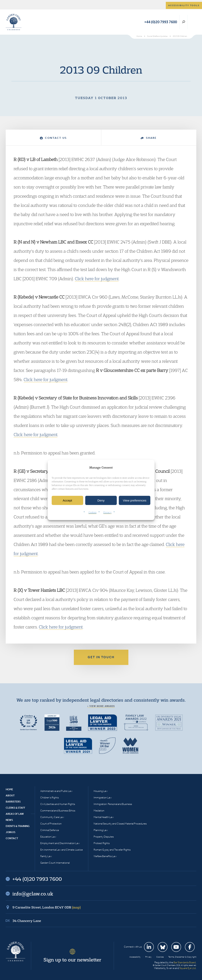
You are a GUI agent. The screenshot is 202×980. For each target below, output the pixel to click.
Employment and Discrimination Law (60, 843)
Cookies (92, 512)
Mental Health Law (104, 817)
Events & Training (18, 826)
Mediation (99, 811)
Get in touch (101, 657)
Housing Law (101, 791)
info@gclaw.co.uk (33, 894)
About (10, 795)
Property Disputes (104, 837)
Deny (101, 500)
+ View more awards (101, 706)
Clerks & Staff (15, 808)
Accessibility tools (184, 5)
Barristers (13, 802)
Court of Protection (51, 824)
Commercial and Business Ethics (58, 811)
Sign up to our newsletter (72, 960)
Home (9, 789)
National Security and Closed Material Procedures (120, 824)
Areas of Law (15, 814)
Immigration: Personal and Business (113, 804)
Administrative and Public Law (56, 791)
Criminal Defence (50, 830)
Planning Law (101, 830)
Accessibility (135, 957)
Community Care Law (52, 817)
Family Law (46, 856)
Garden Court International (55, 863)
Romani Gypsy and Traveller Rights (112, 850)
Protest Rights (102, 843)
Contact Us (53, 138)
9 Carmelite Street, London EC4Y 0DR (47, 907)
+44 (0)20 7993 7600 (161, 22)
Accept (67, 500)
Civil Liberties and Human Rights (58, 804)
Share (149, 138)
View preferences (135, 500)
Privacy (107, 512)
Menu (193, 22)
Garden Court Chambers (14, 22)
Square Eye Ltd (188, 968)
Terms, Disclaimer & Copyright (182, 957)
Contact (12, 838)
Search (184, 22)
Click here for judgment (97, 279)
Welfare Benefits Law (105, 856)
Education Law (48, 837)
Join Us (11, 832)
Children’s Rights (50, 798)
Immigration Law (103, 798)
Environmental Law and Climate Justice (62, 850)
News (9, 820)
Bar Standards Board (185, 962)
